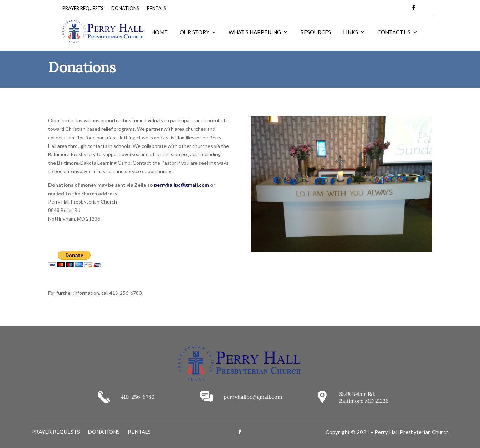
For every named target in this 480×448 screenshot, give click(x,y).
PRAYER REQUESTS (83, 8)
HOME (159, 32)
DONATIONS (125, 8)
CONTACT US (394, 32)
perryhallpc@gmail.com (182, 185)
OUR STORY (195, 32)
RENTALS (157, 8)
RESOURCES (316, 32)
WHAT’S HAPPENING (255, 32)
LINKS (351, 32)
